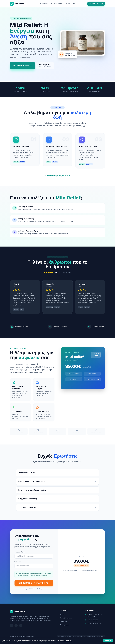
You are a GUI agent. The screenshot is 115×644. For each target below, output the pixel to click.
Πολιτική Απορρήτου (66, 618)
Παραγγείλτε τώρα (96, 4)
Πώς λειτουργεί (43, 4)
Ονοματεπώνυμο (20, 552)
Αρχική (62, 615)
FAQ (75, 4)
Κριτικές (67, 4)
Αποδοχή (108, 641)
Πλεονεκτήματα (56, 4)
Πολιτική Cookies (65, 625)
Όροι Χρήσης (64, 621)
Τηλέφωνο (18, 562)
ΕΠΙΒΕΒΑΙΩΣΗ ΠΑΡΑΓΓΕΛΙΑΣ (34, 583)
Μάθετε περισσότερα (66, 641)
